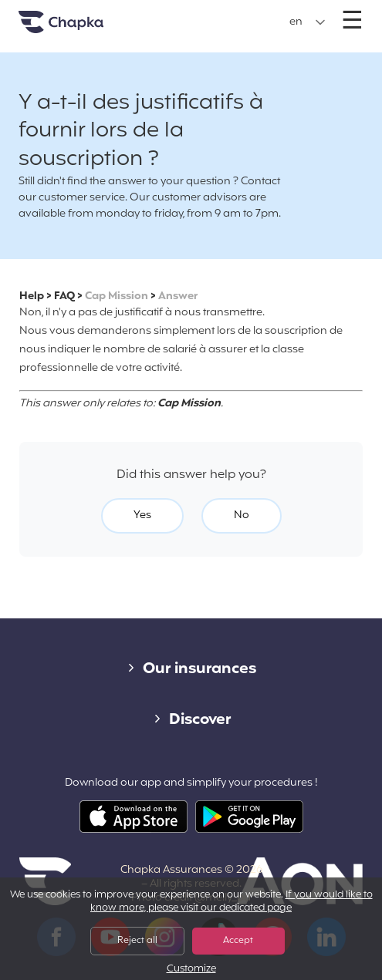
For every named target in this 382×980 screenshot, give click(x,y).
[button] (308, 22)
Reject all (137, 941)
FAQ (64, 296)
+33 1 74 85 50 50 (190, 14)
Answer (178, 296)
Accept (238, 941)
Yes (142, 515)
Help (32, 296)
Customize (191, 970)
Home (80, 28)
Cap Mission (117, 296)
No (242, 515)
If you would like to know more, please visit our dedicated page (232, 902)
